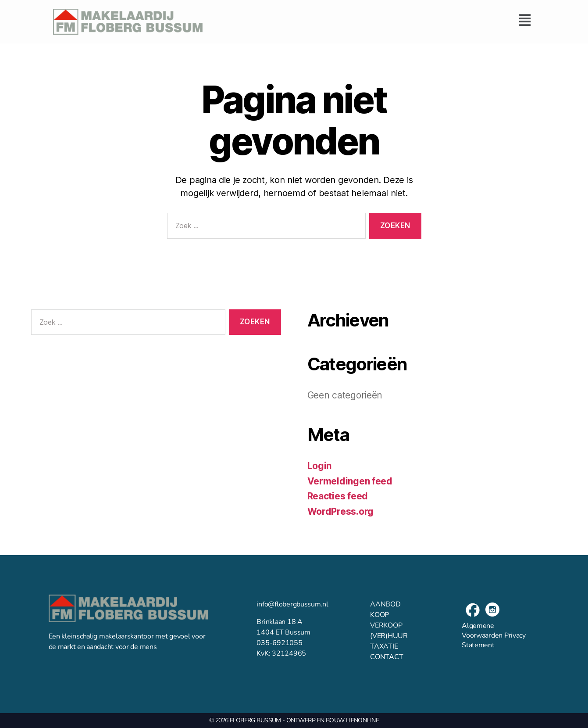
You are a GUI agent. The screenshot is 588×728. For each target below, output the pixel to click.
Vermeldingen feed (350, 481)
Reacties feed (338, 496)
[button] (373, 20)
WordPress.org (341, 511)
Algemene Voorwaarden (482, 631)
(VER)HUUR (389, 636)
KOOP (380, 615)
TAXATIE (384, 646)
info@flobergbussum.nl (292, 604)
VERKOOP (386, 625)
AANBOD (385, 604)
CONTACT (387, 657)
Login (320, 466)
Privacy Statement (494, 640)
